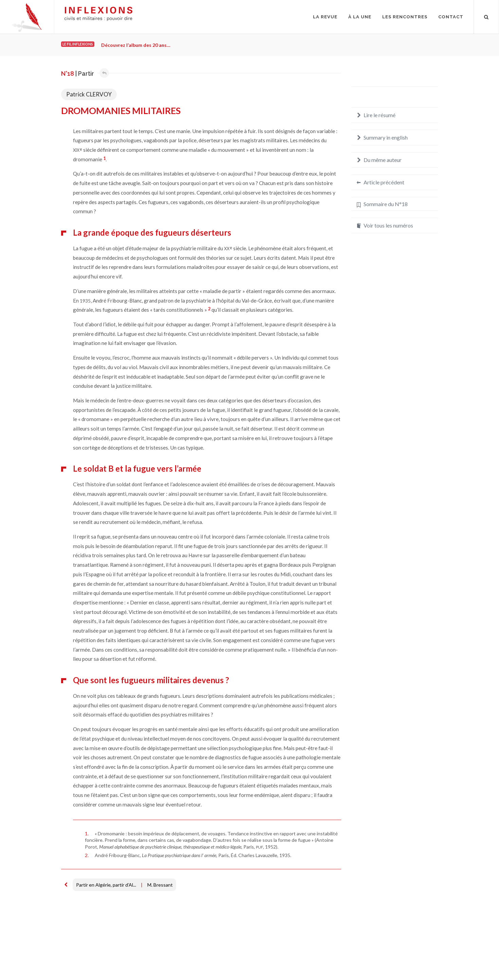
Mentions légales (79, 958)
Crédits (111, 958)
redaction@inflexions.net (407, 962)
